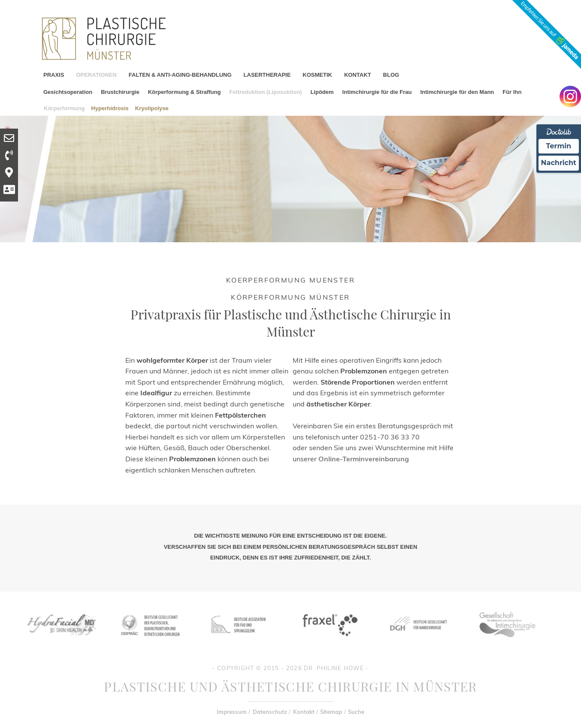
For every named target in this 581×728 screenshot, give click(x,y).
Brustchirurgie (120, 92)
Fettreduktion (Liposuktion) (265, 92)
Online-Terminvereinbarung (364, 459)
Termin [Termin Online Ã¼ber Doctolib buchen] (559, 146)
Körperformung (64, 108)
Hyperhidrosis (110, 108)
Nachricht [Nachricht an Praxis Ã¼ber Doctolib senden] (559, 163)
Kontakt (304, 712)
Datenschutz (270, 712)
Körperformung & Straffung (185, 92)
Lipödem (322, 92)
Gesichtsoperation (68, 92)
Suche (356, 712)
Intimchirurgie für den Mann (457, 92)
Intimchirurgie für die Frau (377, 92)
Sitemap (331, 712)
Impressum (232, 712)
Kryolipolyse (152, 108)
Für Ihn (512, 92)
